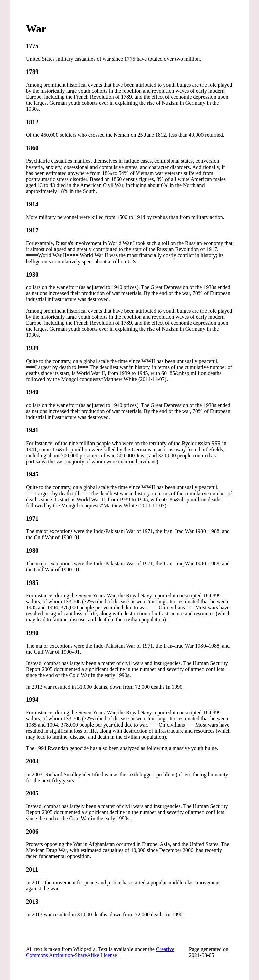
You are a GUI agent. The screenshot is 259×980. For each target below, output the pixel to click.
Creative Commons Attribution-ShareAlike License (100, 952)
